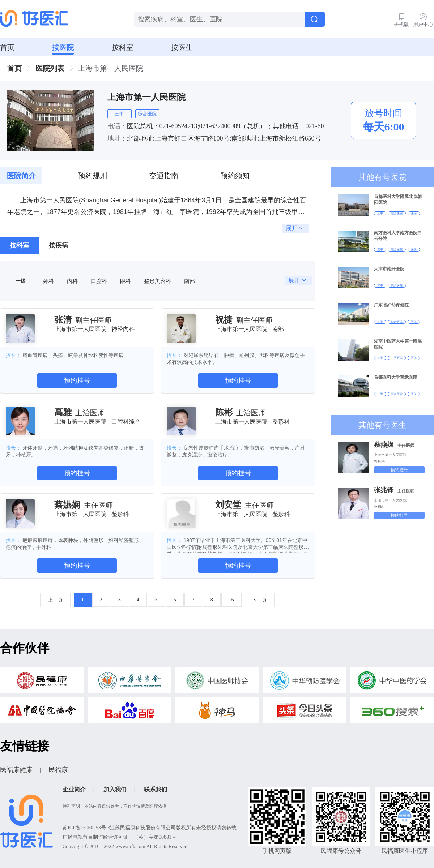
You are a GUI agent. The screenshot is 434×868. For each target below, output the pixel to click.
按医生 (182, 47)
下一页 (259, 600)
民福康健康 (16, 770)
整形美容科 (158, 281)
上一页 (55, 600)
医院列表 (50, 68)
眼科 (125, 281)
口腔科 (99, 281)
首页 (7, 47)
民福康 (58, 770)
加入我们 (115, 789)
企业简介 (74, 789)
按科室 (123, 47)
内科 (72, 281)
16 (231, 600)
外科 (48, 281)
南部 (190, 281)
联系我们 (156, 789)
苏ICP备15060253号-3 (86, 828)
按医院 (63, 47)
